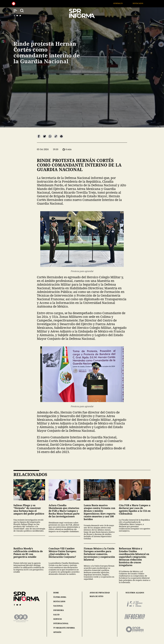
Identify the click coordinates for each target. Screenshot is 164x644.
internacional (61, 623)
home (56, 593)
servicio (58, 619)
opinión (57, 632)
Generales (122, 3)
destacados (59, 601)
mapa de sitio (96, 596)
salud (56, 615)
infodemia (59, 610)
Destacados (142, 3)
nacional (58, 606)
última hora (60, 597)
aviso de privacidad (100, 593)
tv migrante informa (64, 628)
